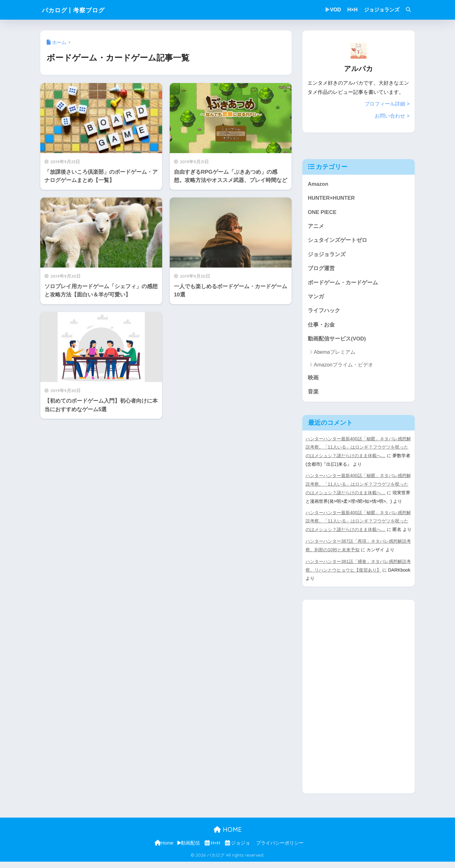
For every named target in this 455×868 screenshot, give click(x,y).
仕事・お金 (321, 325)
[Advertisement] (350, 701)
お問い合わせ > (392, 116)
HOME (228, 836)
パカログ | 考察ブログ (80, 10)
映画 (313, 378)
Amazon (318, 183)
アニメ (316, 226)
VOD (333, 10)
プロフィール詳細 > (387, 104)
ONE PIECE (322, 212)
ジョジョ (237, 849)
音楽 (313, 393)
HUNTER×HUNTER (332, 198)
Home (164, 849)
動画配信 (189, 849)
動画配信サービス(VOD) (337, 339)
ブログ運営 (321, 269)
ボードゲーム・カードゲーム (343, 283)
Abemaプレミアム (335, 353)
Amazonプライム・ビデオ (343, 365)
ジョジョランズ (382, 10)
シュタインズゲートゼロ (337, 240)
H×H (353, 10)
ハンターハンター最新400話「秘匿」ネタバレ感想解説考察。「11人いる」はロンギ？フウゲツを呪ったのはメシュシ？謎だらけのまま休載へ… (358, 448)
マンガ (316, 297)
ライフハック (324, 311)
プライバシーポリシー (280, 849)
